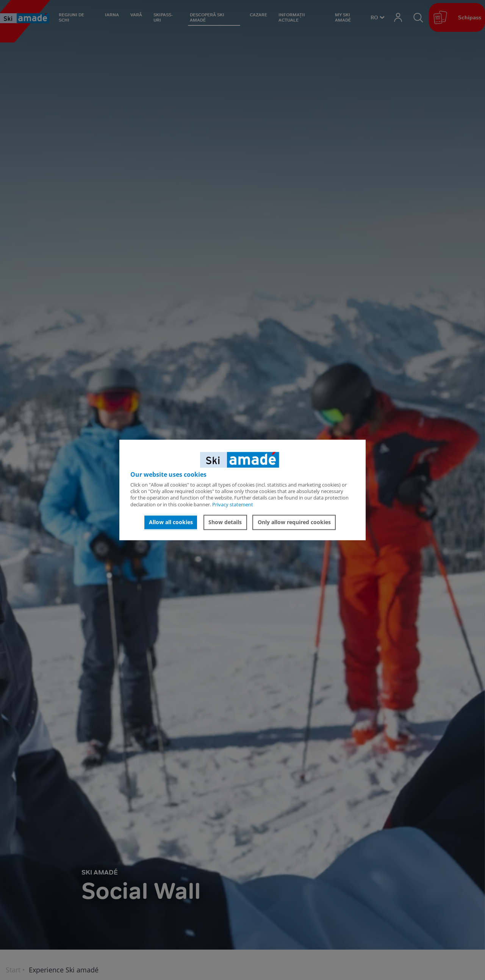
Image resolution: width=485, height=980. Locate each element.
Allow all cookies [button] (171, 522)
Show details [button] (225, 522)
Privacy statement (233, 504)
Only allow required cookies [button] (294, 522)
